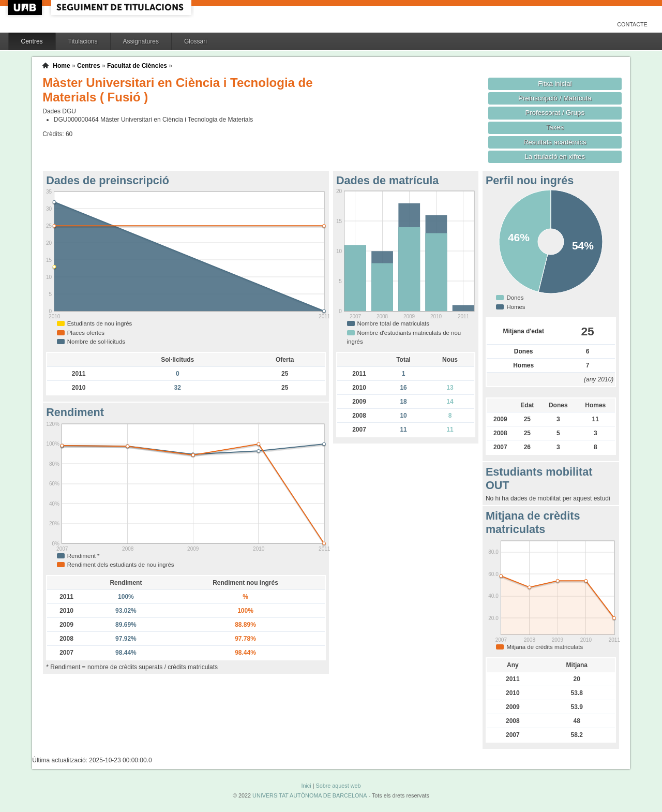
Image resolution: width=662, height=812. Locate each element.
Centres (32, 41)
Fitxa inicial (555, 84)
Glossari (195, 41)
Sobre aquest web (338, 786)
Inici (306, 786)
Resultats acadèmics (555, 142)
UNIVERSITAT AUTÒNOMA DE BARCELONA (310, 795)
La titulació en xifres (555, 157)
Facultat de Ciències (137, 66)
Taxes (555, 127)
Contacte (632, 24)
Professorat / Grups (555, 113)
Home (61, 66)
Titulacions (83, 41)
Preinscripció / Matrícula (555, 98)
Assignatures (141, 41)
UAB (26, 8)
